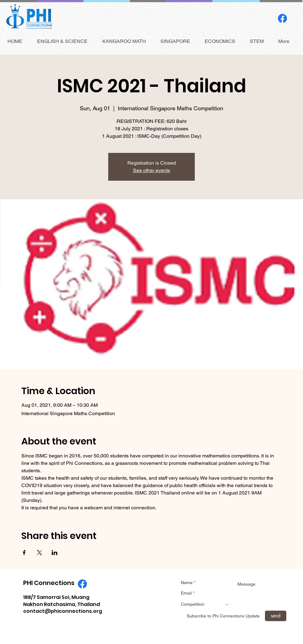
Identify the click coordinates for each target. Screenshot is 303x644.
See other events (151, 170)
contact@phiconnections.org (63, 611)
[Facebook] (282, 18)
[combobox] (207, 604)
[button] (62, 41)
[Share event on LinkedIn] (55, 553)
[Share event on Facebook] (24, 553)
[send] (276, 616)
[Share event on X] (39, 553)
